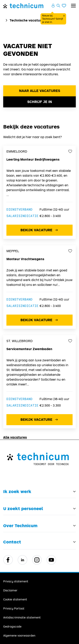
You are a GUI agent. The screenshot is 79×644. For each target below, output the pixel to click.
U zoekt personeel (23, 508)
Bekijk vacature (40, 230)
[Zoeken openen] (58, 6)
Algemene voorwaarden (19, 635)
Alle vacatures (15, 437)
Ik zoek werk (17, 491)
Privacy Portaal (14, 608)
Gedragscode (12, 626)
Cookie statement (15, 599)
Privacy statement (16, 581)
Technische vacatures (27, 20)
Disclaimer (10, 590)
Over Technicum (20, 526)
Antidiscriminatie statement (22, 617)
